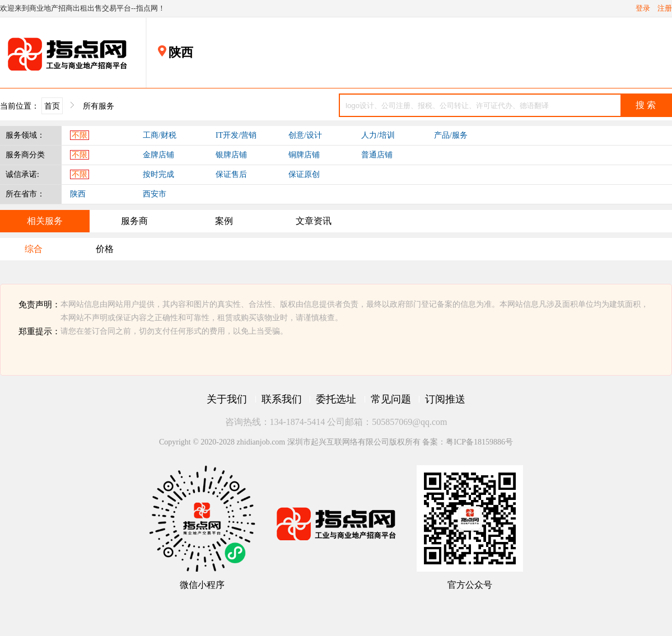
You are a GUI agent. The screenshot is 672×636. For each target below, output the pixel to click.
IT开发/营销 (236, 135)
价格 (105, 249)
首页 (52, 106)
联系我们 (282, 399)
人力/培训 (378, 135)
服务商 (134, 221)
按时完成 (158, 174)
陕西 (78, 194)
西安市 (155, 194)
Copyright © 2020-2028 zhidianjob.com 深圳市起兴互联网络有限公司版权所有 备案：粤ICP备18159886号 (336, 442)
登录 (643, 8)
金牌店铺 (158, 155)
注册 (665, 8)
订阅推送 (445, 399)
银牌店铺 (231, 155)
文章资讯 (314, 221)
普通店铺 (377, 155)
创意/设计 (305, 135)
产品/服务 (451, 135)
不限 (80, 135)
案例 (224, 221)
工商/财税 (160, 135)
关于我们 (227, 399)
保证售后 (231, 174)
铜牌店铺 (304, 155)
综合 (34, 249)
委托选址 (336, 399)
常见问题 (391, 399)
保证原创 (304, 174)
